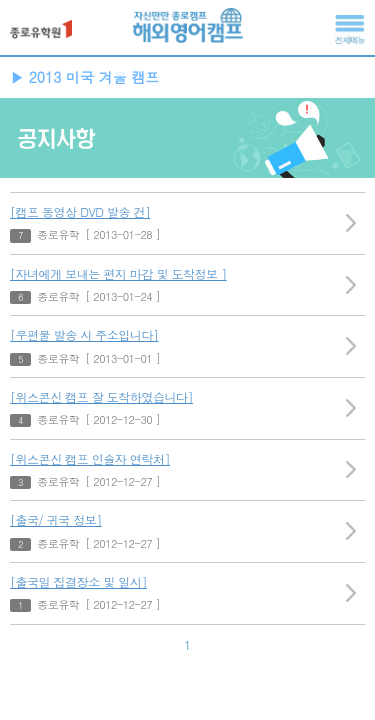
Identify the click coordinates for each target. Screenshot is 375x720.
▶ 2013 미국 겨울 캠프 (84, 77)
